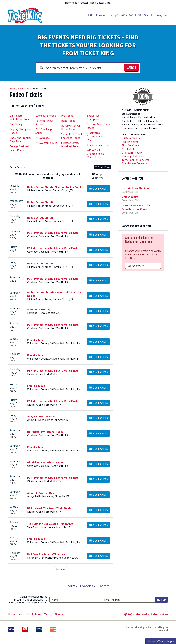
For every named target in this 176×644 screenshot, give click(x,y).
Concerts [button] (88, 586)
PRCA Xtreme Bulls (46, 143)
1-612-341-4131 (128, 15)
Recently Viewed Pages (161, 641)
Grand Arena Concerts (134, 163)
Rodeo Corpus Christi (40, 202)
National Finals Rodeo (44, 122)
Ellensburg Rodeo (46, 116)
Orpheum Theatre (132, 152)
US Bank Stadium (132, 138)
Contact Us (104, 15)
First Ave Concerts (132, 145)
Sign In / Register (156, 15)
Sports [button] (71, 586)
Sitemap (60, 614)
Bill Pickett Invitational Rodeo (20, 117)
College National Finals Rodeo (19, 148)
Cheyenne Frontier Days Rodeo (20, 140)
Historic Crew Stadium (135, 188)
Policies (36, 614)
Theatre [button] (105, 586)
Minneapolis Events (133, 156)
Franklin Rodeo (36, 340)
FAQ (91, 15)
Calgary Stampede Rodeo (20, 131)
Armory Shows (130, 142)
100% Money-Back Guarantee (146, 614)
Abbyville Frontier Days (41, 416)
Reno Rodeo (68, 121)
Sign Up (161, 599)
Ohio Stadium (130, 197)
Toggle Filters (103, 167)
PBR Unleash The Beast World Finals (49, 508)
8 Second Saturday (39, 309)
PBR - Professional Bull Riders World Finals (53, 233)
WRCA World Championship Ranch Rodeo (96, 154)
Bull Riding (16, 124)
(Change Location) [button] (101, 176)
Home (12, 614)
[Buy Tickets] (98, 189)
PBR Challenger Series (45, 131)
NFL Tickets (128, 149)
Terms (48, 614)
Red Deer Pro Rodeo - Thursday (46, 554)
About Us (24, 614)
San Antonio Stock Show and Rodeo (72, 136)
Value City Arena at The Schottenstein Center (136, 207)
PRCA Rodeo (43, 138)
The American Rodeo (99, 145)
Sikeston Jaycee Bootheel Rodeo (71, 144)
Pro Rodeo (67, 116)
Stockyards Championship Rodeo (96, 136)
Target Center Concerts (135, 160)
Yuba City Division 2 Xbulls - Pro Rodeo (50, 523)
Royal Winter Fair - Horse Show (72, 127)
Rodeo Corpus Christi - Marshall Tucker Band (54, 187)
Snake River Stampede (94, 117)
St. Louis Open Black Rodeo (99, 126)
